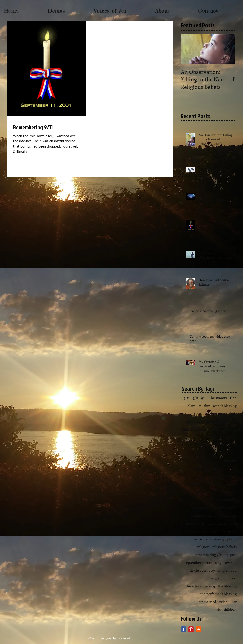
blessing (202, 429)
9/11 (195, 398)
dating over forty (197, 460)
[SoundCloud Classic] (198, 629)
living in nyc (196, 484)
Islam (191, 406)
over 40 (201, 531)
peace (232, 531)
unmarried (208, 602)
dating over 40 (226, 453)
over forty (217, 531)
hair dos (230, 460)
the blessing (227, 586)
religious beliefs (224, 547)
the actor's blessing (200, 586)
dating (232, 445)
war (234, 602)
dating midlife (201, 453)
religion (203, 547)
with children (226, 609)
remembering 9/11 (208, 555)
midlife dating (202, 515)
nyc (234, 523)
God (233, 398)
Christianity (218, 398)
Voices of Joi (126, 638)
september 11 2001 (198, 562)
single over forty (202, 570)
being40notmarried (221, 421)
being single (194, 421)
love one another (208, 492)
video (223, 602)
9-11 (187, 398)
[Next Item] (227, 49)
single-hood (227, 570)
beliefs (187, 429)
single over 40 (226, 562)
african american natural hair (214, 414)
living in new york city (220, 476)
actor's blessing (225, 406)
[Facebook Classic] (184, 629)
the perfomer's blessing (218, 594)
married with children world (214, 508)
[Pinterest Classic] (191, 629)
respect (231, 555)
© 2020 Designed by (103, 638)
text (234, 578)
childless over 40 (224, 429)
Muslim (204, 406)
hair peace (203, 468)
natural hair (195, 523)
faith (217, 460)
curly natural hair (210, 445)
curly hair (229, 437)
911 (203, 398)
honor (219, 468)
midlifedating (226, 515)
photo (232, 539)
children (212, 437)
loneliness (216, 484)
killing (232, 468)
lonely (232, 484)
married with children (219, 500)
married (230, 492)
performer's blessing (208, 539)
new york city (218, 523)
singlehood (219, 578)
